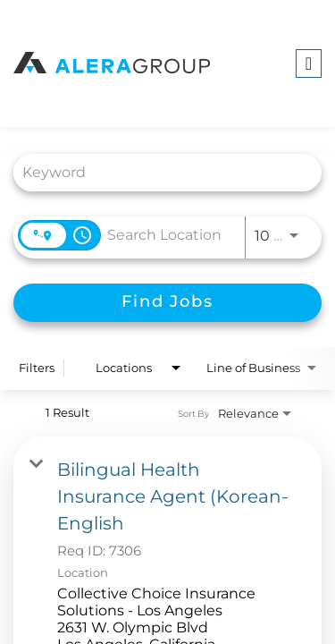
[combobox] (159, 172)
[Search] (167, 303)
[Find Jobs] (167, 303)
